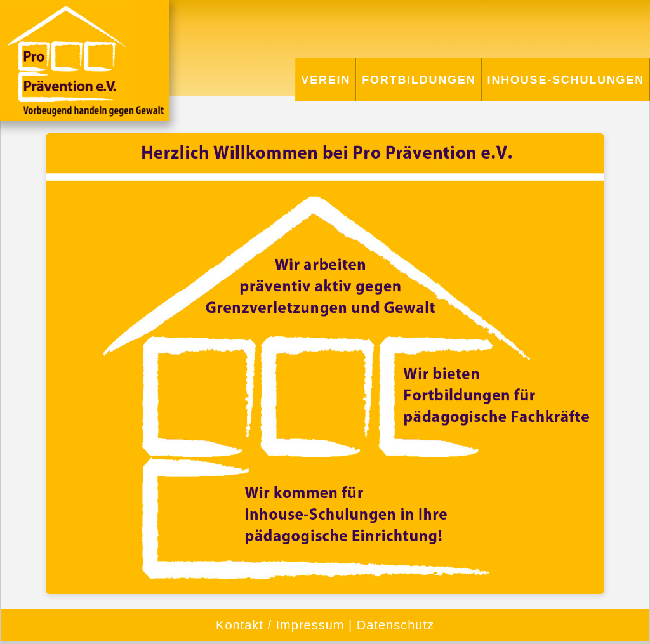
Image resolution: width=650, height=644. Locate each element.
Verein (326, 80)
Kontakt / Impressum (280, 625)
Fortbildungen (419, 80)
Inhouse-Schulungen (566, 80)
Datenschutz (395, 625)
